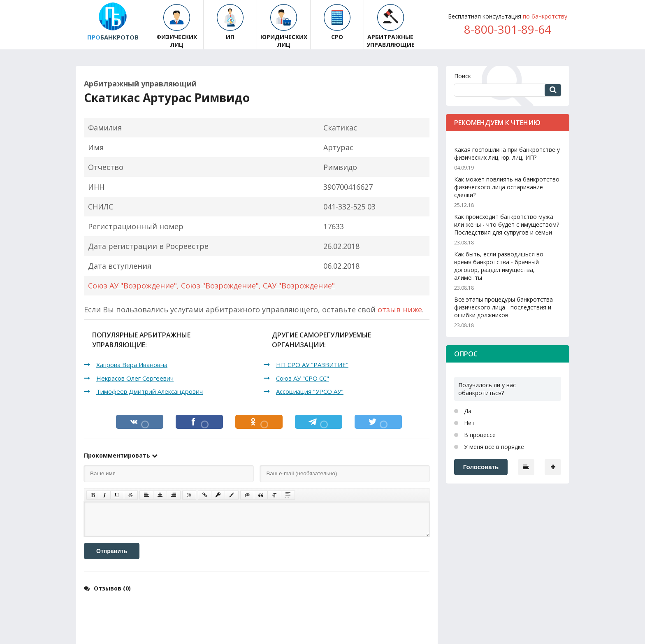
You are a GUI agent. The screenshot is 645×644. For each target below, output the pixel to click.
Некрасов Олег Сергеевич (135, 378)
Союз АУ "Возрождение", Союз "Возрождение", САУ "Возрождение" (211, 286)
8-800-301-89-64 (508, 29)
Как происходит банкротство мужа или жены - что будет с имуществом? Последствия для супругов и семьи (507, 224)
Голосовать (481, 467)
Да (467, 411)
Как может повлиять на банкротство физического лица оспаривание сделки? (507, 187)
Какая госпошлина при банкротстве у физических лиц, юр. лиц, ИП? (507, 153)
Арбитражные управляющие (391, 26)
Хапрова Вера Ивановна (132, 365)
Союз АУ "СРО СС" (303, 378)
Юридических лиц (284, 26)
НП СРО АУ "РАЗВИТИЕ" (312, 365)
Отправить (112, 551)
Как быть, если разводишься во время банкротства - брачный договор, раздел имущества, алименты (499, 266)
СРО (337, 22)
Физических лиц (177, 26)
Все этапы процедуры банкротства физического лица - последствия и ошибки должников (503, 307)
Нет (469, 423)
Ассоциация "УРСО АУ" (310, 391)
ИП (230, 22)
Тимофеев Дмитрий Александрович (150, 391)
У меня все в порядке (493, 447)
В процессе (479, 435)
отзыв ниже (400, 309)
